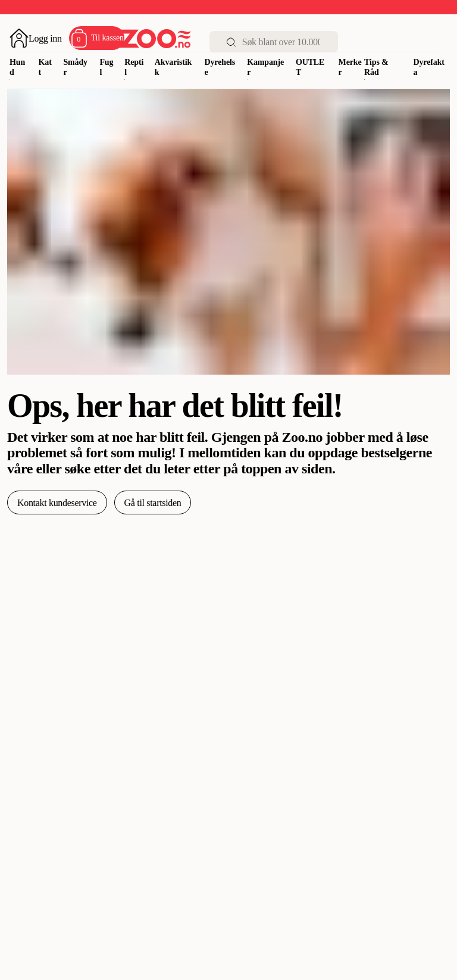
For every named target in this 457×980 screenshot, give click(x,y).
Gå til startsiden (153, 503)
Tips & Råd (376, 67)
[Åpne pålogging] (36, 38)
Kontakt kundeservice (57, 503)
